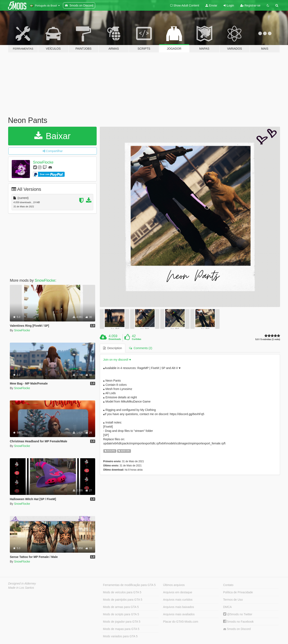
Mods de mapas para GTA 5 (121, 629)
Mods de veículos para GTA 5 (122, 592)
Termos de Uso (233, 600)
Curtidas (136, 339)
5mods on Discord (237, 629)
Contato (228, 585)
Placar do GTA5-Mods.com (181, 622)
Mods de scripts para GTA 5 (121, 614)
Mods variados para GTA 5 (120, 636)
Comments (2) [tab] (141, 348)
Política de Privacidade (238, 592)
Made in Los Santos (21, 588)
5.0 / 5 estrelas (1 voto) (268, 339)
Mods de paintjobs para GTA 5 (123, 600)
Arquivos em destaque (178, 592)
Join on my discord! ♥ (117, 360)
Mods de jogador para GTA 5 (122, 622)
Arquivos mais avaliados (179, 614)
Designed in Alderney (22, 583)
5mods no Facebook (238, 622)
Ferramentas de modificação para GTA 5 (129, 585)
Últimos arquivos (174, 585)
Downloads (115, 339)
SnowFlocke (43, 162)
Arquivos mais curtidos (178, 600)
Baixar (52, 136)
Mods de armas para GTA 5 (121, 607)
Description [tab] (113, 348)
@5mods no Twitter (238, 614)
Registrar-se (250, 5)
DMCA (227, 607)
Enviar (211, 5)
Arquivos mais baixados (179, 607)
